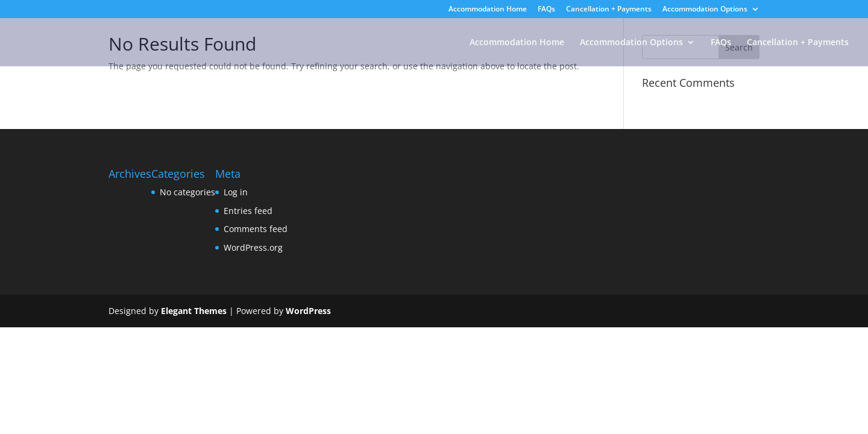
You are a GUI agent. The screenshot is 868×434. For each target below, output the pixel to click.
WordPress (308, 311)
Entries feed (248, 211)
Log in (236, 192)
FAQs (546, 10)
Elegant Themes (194, 311)
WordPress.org (253, 247)
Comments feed (256, 229)
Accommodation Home (488, 10)
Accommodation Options (705, 10)
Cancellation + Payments (609, 10)
